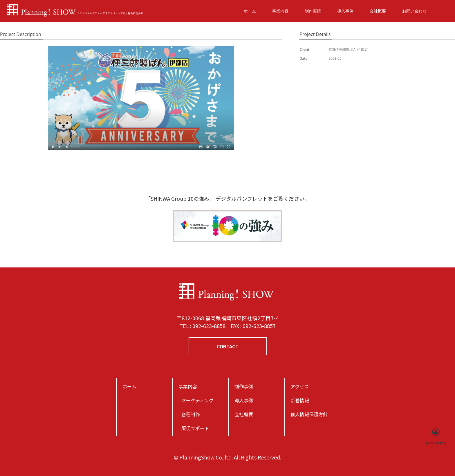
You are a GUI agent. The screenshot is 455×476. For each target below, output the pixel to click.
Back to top (436, 443)
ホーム (250, 11)
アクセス (300, 386)
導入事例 (345, 11)
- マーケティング (196, 400)
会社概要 (378, 11)
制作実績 (313, 11)
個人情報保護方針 (309, 414)
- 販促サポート (194, 428)
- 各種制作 (189, 414)
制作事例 (244, 386)
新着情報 (300, 400)
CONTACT (228, 346)
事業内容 (280, 11)
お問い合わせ (414, 11)
